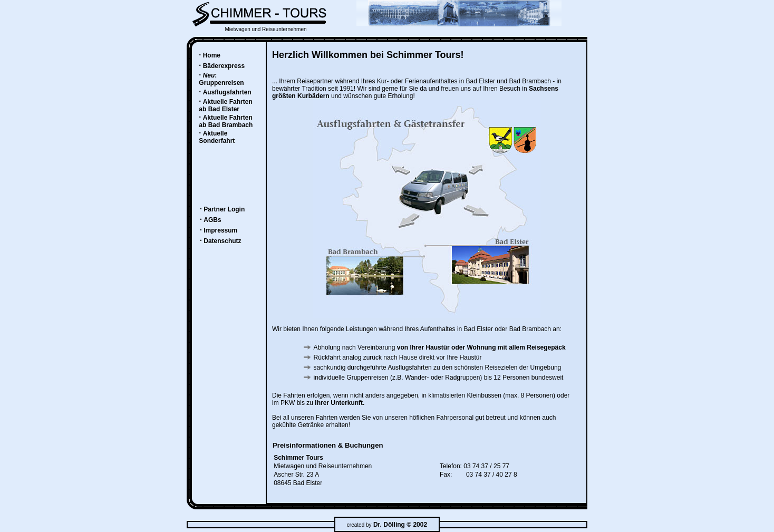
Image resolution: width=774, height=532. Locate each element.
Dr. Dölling (389, 525)
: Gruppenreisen (221, 79)
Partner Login (224, 209)
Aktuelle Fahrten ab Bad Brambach (226, 121)
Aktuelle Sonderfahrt (217, 137)
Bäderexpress (224, 66)
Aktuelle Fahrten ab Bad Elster (225, 105)
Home (212, 55)
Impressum (220, 230)
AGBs (212, 220)
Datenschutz (222, 241)
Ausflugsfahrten (227, 92)
